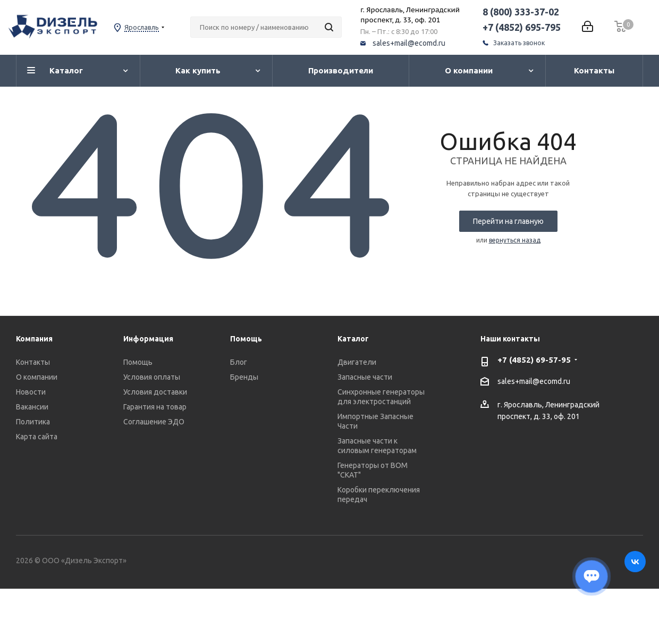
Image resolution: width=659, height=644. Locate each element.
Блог (239, 362)
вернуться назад (515, 240)
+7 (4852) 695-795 (522, 27)
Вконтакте (635, 562)
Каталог (353, 339)
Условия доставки (155, 392)
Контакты (33, 362)
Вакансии (32, 407)
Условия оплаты (152, 377)
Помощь (138, 362)
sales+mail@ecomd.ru (409, 43)
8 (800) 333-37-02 (521, 12)
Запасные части (365, 377)
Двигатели (357, 362)
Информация (148, 339)
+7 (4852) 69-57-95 (534, 360)
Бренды (244, 377)
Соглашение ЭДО (154, 422)
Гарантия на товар (155, 407)
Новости (31, 392)
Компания (34, 339)
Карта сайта (37, 437)
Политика (33, 422)
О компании (37, 377)
